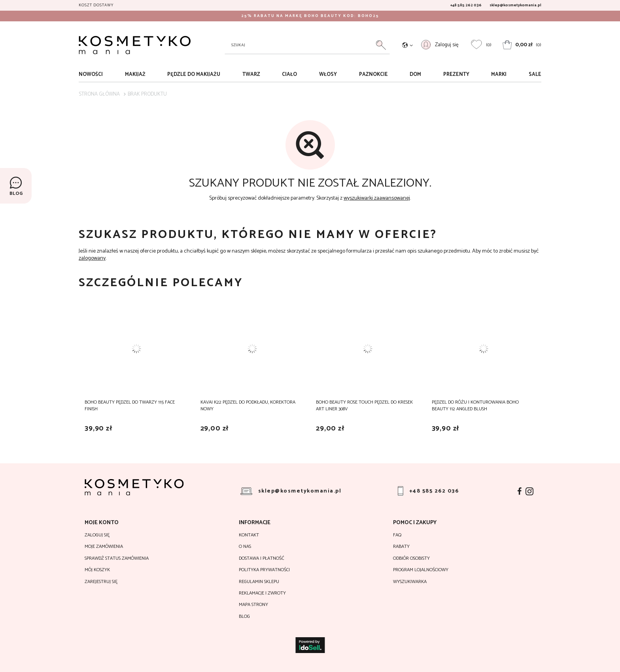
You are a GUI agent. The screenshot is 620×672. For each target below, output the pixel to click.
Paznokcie (373, 75)
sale (535, 75)
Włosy (328, 75)
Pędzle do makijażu (194, 75)
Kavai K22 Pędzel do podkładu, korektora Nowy (248, 406)
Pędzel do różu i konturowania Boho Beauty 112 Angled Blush (475, 406)
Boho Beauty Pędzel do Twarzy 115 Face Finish (130, 406)
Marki (499, 75)
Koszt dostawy (96, 5)
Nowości (91, 75)
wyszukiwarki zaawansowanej (377, 198)
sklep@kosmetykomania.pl (515, 5)
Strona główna (99, 94)
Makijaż (135, 75)
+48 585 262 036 (466, 5)
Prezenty (456, 75)
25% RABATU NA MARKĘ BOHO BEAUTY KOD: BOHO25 (310, 16)
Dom (415, 75)
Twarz (251, 75)
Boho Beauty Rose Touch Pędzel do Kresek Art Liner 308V (364, 406)
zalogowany (92, 258)
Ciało (289, 75)
